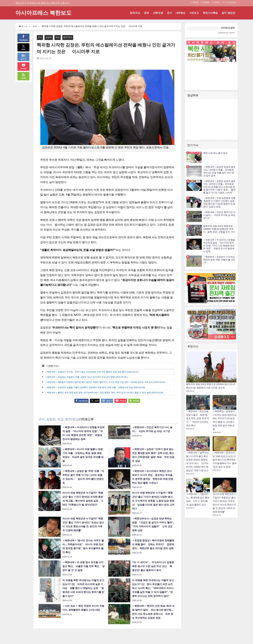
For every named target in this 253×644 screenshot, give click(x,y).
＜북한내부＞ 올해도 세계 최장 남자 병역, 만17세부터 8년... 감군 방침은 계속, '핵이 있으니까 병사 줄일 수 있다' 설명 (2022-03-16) (109, 396)
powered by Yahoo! (226, 33)
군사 (169, 13)
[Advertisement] (211, 571)
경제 (146, 13)
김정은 (49, 37)
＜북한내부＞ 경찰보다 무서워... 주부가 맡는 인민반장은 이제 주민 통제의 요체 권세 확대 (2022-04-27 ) (96, 372)
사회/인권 (158, 13)
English (206, 2)
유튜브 (217, 2)
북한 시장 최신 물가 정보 (215, 153)
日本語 (196, 2)
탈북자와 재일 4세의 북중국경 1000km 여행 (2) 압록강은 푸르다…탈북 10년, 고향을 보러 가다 (219, 229)
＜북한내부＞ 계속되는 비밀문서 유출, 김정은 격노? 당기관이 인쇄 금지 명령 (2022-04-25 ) (90, 377)
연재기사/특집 (210, 13)
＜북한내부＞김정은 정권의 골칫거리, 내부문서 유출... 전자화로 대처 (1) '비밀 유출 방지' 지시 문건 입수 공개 (219, 171)
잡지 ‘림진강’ (229, 13)
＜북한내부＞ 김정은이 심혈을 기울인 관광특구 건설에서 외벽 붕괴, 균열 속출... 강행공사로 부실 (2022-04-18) (99, 391)
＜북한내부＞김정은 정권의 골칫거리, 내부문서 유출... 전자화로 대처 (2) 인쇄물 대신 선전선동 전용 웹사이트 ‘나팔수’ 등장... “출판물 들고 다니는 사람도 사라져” (219, 187)
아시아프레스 (231, 2)
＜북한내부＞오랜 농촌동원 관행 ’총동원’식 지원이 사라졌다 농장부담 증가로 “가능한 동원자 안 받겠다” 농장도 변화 (219, 202)
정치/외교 (135, 13)
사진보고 (194, 13)
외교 (59, 37)
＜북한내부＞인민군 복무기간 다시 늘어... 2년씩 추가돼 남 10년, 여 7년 (220, 215)
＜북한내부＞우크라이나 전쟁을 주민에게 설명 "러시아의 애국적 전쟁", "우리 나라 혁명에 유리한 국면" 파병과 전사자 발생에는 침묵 (219, 246)
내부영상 (180, 13)
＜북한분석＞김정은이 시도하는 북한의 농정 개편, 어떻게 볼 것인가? (219, 260)
